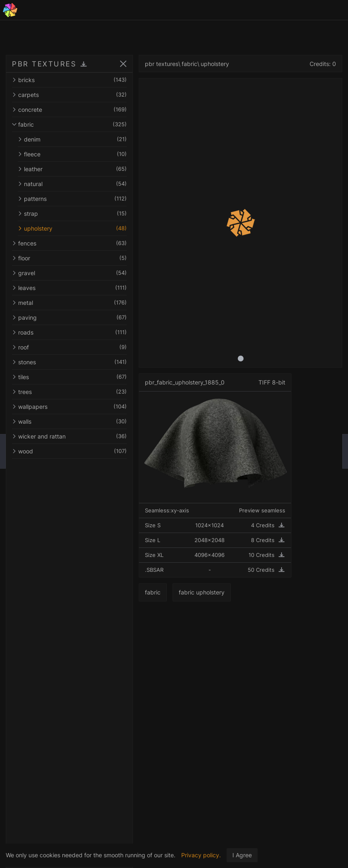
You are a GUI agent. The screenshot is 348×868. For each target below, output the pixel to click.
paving (69, 317)
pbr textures (162, 64)
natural (72, 184)
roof (69, 347)
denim (72, 139)
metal (69, 303)
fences (69, 243)
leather (72, 169)
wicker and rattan (69, 436)
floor (69, 258)
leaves (69, 288)
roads (69, 332)
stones (69, 362)
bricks (69, 80)
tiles (69, 377)
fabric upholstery (202, 592)
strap (72, 213)
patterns (72, 199)
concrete (69, 110)
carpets (69, 95)
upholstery (72, 228)
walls (69, 421)
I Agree (242, 855)
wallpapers (69, 407)
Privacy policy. (201, 855)
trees (69, 392)
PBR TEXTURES (44, 64)
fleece (72, 154)
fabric (69, 124)
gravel (69, 273)
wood (69, 451)
